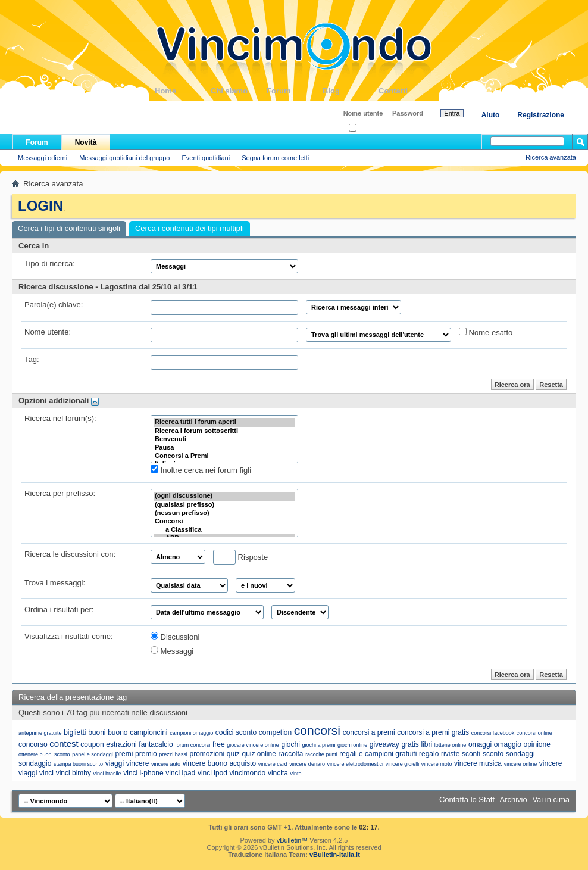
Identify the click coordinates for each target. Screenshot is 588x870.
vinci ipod (212, 773)
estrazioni (121, 744)
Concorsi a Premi (224, 456)
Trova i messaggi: (55, 583)
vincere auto (166, 764)
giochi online (352, 745)
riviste (450, 754)
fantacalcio (156, 744)
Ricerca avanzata (551, 157)
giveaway (384, 744)
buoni (97, 732)
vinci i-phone (143, 773)
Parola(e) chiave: (54, 305)
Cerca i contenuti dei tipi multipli (190, 228)
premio (146, 754)
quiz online (259, 754)
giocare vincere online (253, 745)
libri (426, 744)
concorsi (317, 730)
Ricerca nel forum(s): (60, 418)
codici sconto (236, 732)
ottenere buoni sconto (44, 754)
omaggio (508, 744)
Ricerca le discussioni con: (70, 554)
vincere (138, 763)
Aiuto (491, 115)
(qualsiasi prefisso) (224, 505)
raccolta (290, 754)
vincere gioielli (403, 764)
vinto (296, 774)
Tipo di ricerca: (50, 264)
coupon (92, 744)
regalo (429, 754)
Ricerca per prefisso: (60, 493)
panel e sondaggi (93, 754)
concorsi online (534, 733)
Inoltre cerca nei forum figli (201, 470)
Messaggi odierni (43, 158)
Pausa (224, 448)
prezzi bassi (173, 754)
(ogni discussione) (224, 496)
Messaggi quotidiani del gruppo (124, 158)
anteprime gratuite (40, 733)
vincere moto (437, 764)
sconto (493, 754)
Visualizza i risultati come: (69, 636)
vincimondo (248, 773)
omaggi (480, 744)
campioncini (148, 732)
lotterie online (451, 745)
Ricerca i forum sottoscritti (224, 431)
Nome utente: (48, 332)
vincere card (273, 764)
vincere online (521, 764)
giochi (290, 744)
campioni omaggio (191, 733)
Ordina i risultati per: (59, 609)
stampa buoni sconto (78, 764)
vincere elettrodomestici (356, 764)
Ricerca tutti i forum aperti (224, 422)
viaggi (115, 763)
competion (275, 732)
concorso (33, 744)
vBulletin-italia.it (335, 855)
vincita (278, 773)
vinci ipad (180, 773)
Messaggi (172, 651)
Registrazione (541, 115)
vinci (46, 773)
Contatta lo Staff (467, 799)
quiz (233, 754)
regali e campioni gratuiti (378, 754)
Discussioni (175, 637)
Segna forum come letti (275, 158)
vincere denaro (307, 764)
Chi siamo (239, 91)
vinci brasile (107, 774)
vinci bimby (73, 773)
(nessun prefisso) (224, 513)
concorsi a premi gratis (433, 732)
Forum (295, 91)
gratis (410, 744)
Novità (86, 142)
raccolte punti (321, 754)
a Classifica (224, 530)
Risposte (240, 557)
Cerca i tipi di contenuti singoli (69, 228)
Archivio (514, 799)
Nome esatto (486, 332)
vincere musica (478, 763)
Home (183, 91)
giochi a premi (318, 745)
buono (118, 732)
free (219, 744)
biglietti (75, 732)
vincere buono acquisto (219, 763)
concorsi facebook (493, 733)
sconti (471, 754)
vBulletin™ (293, 840)
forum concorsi (193, 745)
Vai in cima (551, 799)
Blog (351, 91)
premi (124, 754)
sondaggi (520, 754)
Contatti (406, 91)
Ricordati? (367, 128)
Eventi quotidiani (206, 158)
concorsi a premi (369, 732)
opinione (537, 744)
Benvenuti (224, 439)
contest (64, 743)
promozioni (207, 754)
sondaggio (35, 763)
